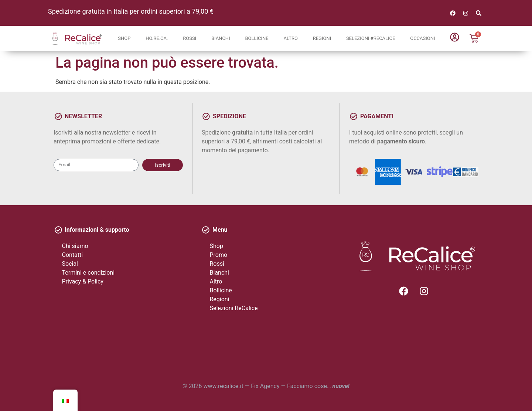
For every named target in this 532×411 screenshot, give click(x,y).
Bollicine (257, 38)
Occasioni (422, 38)
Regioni (322, 38)
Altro (290, 38)
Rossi (190, 38)
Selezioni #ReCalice (371, 38)
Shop (124, 38)
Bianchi (221, 38)
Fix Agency (265, 386)
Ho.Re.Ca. (157, 38)
